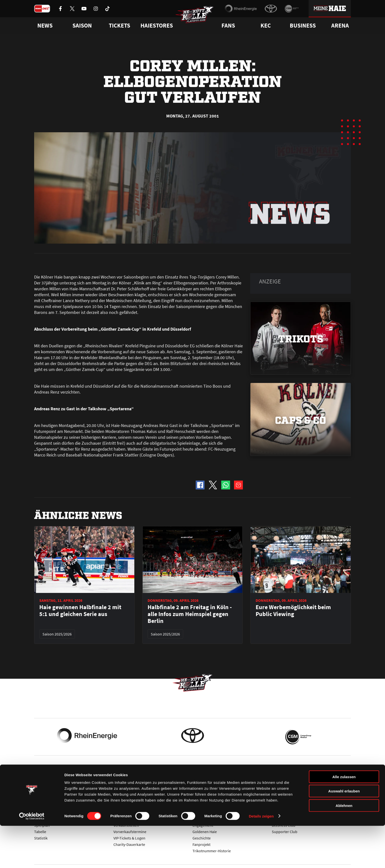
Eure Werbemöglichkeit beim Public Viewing (293, 611)
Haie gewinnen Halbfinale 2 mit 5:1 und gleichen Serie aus (80, 611)
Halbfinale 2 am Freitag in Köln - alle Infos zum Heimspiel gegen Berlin (190, 614)
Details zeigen (261, 858)
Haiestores (157, 26)
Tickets (119, 26)
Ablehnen (344, 848)
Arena (340, 26)
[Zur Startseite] (197, 19)
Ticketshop (123, 806)
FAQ (196, 806)
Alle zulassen (344, 819)
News (39, 806)
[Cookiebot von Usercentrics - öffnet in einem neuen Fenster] (32, 858)
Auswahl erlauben (344, 833)
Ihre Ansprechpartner (290, 806)
